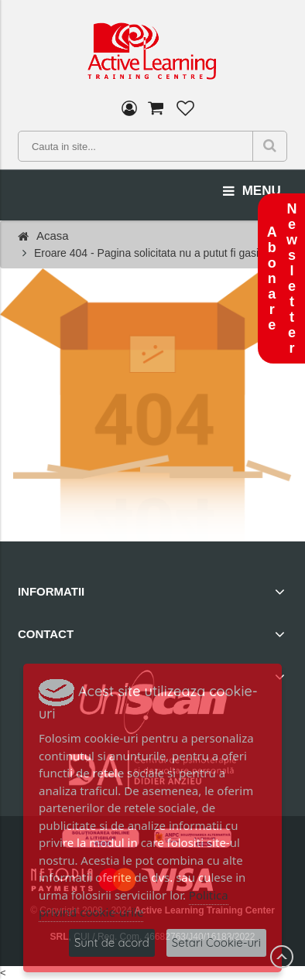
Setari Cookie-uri (216, 942)
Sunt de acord (112, 942)
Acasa (53, 236)
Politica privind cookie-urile (134, 904)
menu (252, 191)
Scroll (282, 957)
